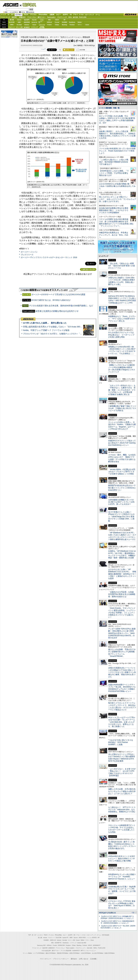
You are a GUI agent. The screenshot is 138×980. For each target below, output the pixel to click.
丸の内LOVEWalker (98, 953)
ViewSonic (72, 22)
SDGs (70, 17)
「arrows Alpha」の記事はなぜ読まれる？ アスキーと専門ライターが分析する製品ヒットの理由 (122, 472)
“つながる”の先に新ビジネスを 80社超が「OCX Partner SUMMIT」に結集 (122, 742)
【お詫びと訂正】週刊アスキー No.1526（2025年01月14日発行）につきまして (118, 927)
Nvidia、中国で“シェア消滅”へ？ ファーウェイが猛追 (46, 330)
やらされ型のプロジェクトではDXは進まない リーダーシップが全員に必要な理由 (121, 335)
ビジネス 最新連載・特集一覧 (109, 108)
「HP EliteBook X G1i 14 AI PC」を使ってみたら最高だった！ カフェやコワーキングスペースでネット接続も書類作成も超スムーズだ (122, 536)
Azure (34, 25)
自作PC (65, 15)
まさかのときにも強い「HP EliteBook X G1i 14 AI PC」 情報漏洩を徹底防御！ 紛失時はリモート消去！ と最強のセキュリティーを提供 (122, 574)
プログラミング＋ (81, 948)
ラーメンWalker (27, 953)
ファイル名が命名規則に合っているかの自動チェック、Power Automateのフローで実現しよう (117, 151)
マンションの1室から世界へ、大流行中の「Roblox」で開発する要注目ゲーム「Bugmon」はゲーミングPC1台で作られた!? (122, 426)
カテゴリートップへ (88, 269)
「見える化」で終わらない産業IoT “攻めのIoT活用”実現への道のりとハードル (122, 266)
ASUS (57, 20)
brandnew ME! (42, 27)
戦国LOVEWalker (110, 953)
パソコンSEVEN (42, 20)
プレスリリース (27, 255)
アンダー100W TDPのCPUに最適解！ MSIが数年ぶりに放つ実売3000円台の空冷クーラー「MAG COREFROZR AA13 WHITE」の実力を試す (122, 633)
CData (57, 25)
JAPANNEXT (27, 27)
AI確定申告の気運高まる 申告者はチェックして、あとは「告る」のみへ (114, 235)
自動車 (52, 15)
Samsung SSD (41, 945)
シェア (44, 49)
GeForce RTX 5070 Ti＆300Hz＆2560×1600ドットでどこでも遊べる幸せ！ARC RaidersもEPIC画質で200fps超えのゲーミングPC (122, 299)
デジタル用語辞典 (66, 951)
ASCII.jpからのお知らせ (107, 913)
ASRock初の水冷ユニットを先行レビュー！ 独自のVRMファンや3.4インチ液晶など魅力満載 (122, 858)
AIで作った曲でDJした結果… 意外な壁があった (45, 323)
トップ (3, 15)
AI (8, 15)
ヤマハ (80, 25)
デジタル (33, 15)
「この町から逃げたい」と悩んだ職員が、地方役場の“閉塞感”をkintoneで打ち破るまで (114, 162)
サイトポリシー (46, 959)
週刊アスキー (42, 17)
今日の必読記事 (46, 951)
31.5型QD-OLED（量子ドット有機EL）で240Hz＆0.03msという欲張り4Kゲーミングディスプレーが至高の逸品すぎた (122, 845)
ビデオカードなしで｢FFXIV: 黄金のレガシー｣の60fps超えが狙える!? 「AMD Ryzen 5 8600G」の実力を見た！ (122, 905)
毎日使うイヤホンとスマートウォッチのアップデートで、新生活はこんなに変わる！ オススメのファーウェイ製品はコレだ (122, 706)
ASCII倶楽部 (131, 15)
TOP (30, 935)
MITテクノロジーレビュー (88, 951)
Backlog (65, 25)
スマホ (81, 15)
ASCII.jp (10, 5)
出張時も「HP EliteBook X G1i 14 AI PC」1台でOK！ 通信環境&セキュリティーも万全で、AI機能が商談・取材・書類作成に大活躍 (122, 554)
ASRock (49, 22)
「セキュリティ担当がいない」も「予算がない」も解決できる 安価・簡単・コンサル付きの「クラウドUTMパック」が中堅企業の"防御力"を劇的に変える (122, 390)
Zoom (87, 25)
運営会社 (74, 959)
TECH (26, 15)
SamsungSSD (40, 22)
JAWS (12, 25)
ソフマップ (34, 27)
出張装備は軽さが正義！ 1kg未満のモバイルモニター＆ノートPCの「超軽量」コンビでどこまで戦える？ (122, 890)
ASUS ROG (27, 22)
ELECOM (12, 22)
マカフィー (12, 27)
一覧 (59, 50)
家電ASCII (22, 17)
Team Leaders (70, 948)
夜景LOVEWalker (75, 953)
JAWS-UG (53, 940)
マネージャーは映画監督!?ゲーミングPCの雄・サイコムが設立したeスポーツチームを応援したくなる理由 (122, 829)
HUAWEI (65, 22)
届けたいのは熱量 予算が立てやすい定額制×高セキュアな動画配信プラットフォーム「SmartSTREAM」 (122, 653)
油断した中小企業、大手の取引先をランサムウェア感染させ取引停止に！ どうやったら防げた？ (122, 791)
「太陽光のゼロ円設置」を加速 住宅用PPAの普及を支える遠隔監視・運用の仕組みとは (122, 594)
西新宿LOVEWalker (63, 953)
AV (71, 15)
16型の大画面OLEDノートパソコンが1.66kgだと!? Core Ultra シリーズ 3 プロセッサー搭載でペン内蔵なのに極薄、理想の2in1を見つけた (122, 672)
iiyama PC (65, 938)
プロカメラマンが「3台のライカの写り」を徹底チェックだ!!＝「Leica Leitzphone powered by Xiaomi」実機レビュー (74, 334)
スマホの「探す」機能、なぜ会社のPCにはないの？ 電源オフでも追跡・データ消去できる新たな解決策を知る (122, 458)
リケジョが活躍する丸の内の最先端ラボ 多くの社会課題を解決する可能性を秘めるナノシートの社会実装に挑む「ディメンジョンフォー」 (116, 223)
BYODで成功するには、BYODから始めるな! (51, 300)
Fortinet (72, 25)
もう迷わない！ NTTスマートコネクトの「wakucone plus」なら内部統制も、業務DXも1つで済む (122, 810)
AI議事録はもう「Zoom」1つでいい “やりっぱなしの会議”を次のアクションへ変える (122, 319)
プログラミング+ (62, 17)
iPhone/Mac (43, 15)
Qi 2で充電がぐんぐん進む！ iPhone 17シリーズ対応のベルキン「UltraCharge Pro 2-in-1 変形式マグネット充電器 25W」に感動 (121, 516)
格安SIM (14, 17)
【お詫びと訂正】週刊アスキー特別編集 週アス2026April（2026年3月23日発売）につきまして (117, 917)
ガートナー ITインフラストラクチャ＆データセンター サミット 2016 (49, 257)
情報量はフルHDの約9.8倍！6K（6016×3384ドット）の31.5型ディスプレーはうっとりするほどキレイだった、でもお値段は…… (122, 350)
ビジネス (28, 5)
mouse (19, 20)
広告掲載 (93, 959)
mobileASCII (76, 951)
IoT (12, 15)
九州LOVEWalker (86, 953)
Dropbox (49, 25)
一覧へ (133, 913)
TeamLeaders (51, 17)
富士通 (12, 20)
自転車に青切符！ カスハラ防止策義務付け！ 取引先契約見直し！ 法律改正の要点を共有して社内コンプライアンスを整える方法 (117, 135)
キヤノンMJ (19, 27)
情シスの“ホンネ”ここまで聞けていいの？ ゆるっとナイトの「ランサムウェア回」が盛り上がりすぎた (118, 199)
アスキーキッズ (5, 17)
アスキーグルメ (32, 17)
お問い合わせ (84, 959)
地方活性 (75, 17)
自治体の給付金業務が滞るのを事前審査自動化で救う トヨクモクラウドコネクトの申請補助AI (114, 210)
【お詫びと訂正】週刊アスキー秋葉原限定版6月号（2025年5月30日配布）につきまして (117, 922)
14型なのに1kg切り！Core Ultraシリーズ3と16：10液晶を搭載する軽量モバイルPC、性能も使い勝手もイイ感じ (122, 281)
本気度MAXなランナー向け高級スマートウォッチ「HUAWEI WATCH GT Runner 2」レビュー (122, 877)
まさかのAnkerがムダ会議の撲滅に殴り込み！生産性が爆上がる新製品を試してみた (117, 186)
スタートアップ (89, 15)
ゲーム (98, 15)
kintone (27, 25)
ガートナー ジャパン (29, 252)
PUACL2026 (83, 17)
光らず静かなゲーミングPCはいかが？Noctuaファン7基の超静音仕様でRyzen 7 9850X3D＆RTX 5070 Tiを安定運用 (122, 758)
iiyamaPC (27, 20)
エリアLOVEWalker (39, 953)
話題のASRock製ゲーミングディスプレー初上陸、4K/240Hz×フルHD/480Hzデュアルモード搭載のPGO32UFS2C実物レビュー (122, 688)
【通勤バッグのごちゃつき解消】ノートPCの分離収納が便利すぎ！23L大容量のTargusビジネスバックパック (122, 368)
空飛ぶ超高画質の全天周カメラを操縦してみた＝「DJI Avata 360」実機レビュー (58, 327)
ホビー (59, 15)
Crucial (57, 22)
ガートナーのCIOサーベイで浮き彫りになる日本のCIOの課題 (58, 294)
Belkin (80, 22)
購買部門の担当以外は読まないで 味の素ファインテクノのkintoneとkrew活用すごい (123, 488)
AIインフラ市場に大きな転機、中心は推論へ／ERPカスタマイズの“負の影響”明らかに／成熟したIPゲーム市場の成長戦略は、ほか (117, 119)
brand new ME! (82, 943)
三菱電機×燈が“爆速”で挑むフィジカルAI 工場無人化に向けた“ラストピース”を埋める (122, 408)
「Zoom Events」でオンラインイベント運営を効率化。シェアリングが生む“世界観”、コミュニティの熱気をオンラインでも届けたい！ (122, 613)
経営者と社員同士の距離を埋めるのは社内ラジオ (57, 311)
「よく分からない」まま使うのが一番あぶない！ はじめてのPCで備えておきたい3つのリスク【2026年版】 (122, 772)
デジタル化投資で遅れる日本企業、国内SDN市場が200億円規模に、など (61, 306)
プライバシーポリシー (61, 959)
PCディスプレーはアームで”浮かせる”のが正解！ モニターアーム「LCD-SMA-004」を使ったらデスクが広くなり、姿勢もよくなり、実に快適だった (122, 722)
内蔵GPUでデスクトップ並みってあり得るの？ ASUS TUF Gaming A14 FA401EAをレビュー (122, 443)
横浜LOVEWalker (51, 953)
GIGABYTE (34, 22)
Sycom (34, 20)
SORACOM (61, 945)
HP (65, 20)
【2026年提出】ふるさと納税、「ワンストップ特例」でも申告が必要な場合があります (114, 173)
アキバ (76, 15)
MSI (49, 20)
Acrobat (19, 25)
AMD (19, 22)
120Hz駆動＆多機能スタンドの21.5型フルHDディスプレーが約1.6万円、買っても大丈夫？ (121, 502)
